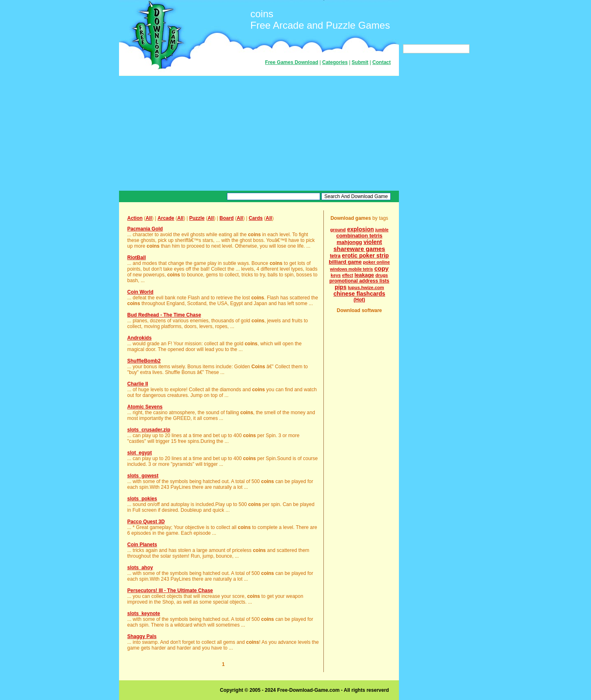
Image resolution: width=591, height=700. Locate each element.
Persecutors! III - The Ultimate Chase (170, 591)
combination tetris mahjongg (359, 239)
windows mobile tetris (351, 269)
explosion (361, 229)
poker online (377, 262)
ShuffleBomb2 (144, 361)
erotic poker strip (365, 255)
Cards (256, 218)
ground (338, 230)
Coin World (140, 292)
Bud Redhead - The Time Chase (164, 315)
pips (340, 287)
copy (381, 268)
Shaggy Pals (142, 636)
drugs (382, 275)
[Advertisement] (259, 133)
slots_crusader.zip (149, 430)
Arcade (166, 218)
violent (373, 242)
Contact (381, 62)
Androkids (139, 338)
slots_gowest (143, 476)
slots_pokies (142, 499)
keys (336, 275)
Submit (360, 62)
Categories (335, 62)
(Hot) (360, 300)
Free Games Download (292, 62)
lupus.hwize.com (366, 287)
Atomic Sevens (145, 407)
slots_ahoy (140, 568)
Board (227, 218)
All (149, 218)
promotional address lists (359, 281)
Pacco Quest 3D (146, 522)
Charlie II (138, 384)
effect (348, 275)
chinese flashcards (359, 294)
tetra (335, 256)
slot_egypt (140, 453)
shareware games (360, 249)
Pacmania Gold (145, 229)
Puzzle (197, 218)
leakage (364, 275)
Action (135, 218)
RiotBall (136, 258)
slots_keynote (144, 613)
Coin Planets (142, 545)
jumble (382, 230)
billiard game (345, 262)
